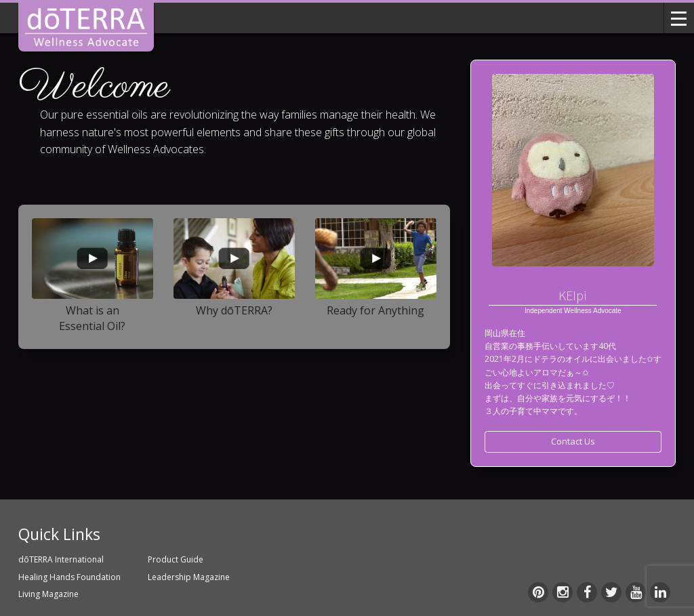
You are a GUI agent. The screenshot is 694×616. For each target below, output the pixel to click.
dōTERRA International (61, 559)
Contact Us (573, 441)
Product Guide (176, 559)
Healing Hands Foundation (69, 577)
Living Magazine (48, 594)
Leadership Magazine (189, 577)
